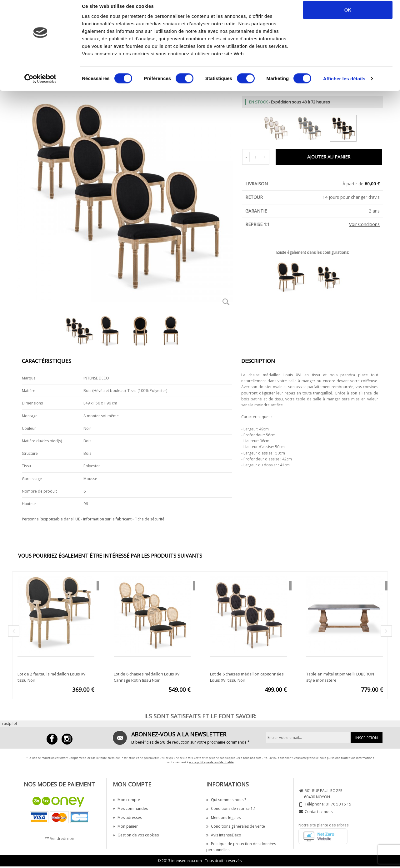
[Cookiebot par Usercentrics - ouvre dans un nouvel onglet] (40, 86)
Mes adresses (127, 818)
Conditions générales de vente (236, 826)
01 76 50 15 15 (338, 804)
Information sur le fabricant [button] (108, 519)
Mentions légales (223, 818)
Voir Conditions (364, 224)
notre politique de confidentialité (211, 762)
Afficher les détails (344, 85)
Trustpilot (9, 723)
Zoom (226, 302)
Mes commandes (130, 808)
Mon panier (125, 826)
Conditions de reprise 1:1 (231, 808)
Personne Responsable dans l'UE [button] (51, 519)
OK (348, 16)
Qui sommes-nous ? (226, 800)
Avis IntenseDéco (224, 835)
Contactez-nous (319, 812)
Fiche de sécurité (150, 519)
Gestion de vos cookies (136, 835)
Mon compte (126, 800)
